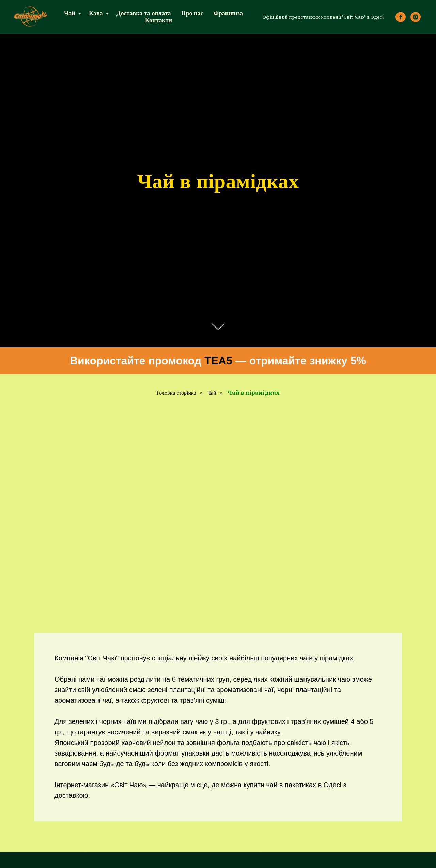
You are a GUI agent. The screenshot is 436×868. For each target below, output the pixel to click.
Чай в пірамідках (254, 393)
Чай (70, 13)
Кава (97, 13)
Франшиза (228, 13)
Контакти (159, 20)
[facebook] (401, 17)
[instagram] (416, 17)
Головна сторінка (176, 393)
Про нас (192, 13)
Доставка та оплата (144, 13)
